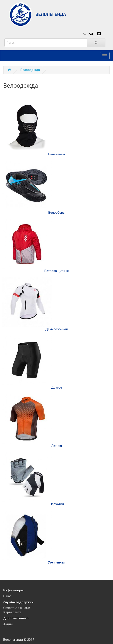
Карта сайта (12, 612)
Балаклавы (34, 129)
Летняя (32, 421)
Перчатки (33, 479)
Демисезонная (35, 304)
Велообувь (33, 188)
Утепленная (34, 538)
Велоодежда (30, 70)
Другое (32, 363)
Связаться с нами (17, 608)
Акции (8, 624)
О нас (7, 596)
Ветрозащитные (35, 246)
